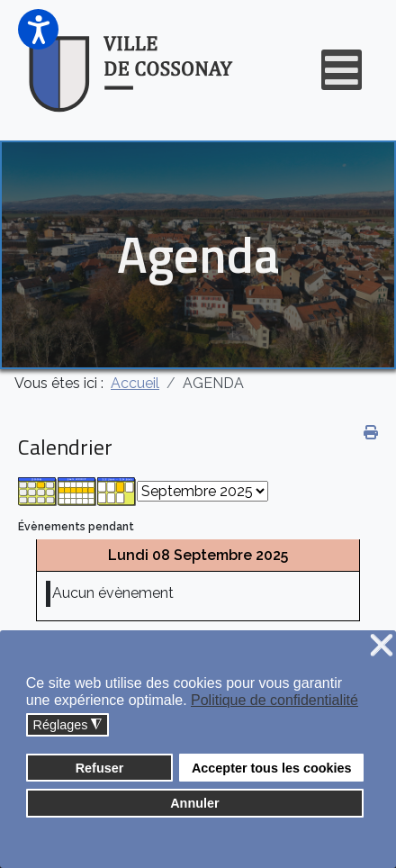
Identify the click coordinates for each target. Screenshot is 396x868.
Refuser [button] (100, 768)
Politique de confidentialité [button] (274, 700)
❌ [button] (382, 646)
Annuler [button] (194, 803)
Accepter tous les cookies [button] (272, 768)
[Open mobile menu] (342, 70)
